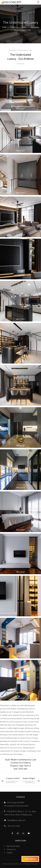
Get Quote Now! (13, 846)
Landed (24, 27)
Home (4, 27)
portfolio (14, 27)
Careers (10, 853)
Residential (35, 27)
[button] (30, 859)
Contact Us (11, 849)
